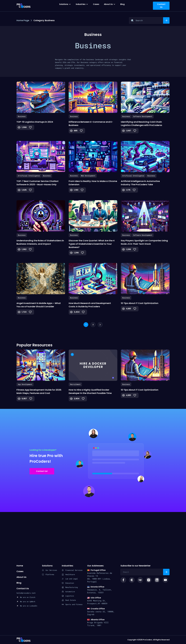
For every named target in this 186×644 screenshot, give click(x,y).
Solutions (64, 4)
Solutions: (47, 566)
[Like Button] (30, 127)
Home (20, 566)
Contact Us (23, 588)
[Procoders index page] (24, 6)
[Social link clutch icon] (132, 580)
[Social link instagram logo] (149, 580)
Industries (81, 4)
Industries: (68, 566)
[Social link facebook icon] (123, 580)
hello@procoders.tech (26, 593)
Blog (122, 4)
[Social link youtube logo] (165, 580)
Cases (96, 4)
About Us (108, 4)
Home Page (23, 20)
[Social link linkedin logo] (157, 580)
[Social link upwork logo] (140, 580)
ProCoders (24, 640)
